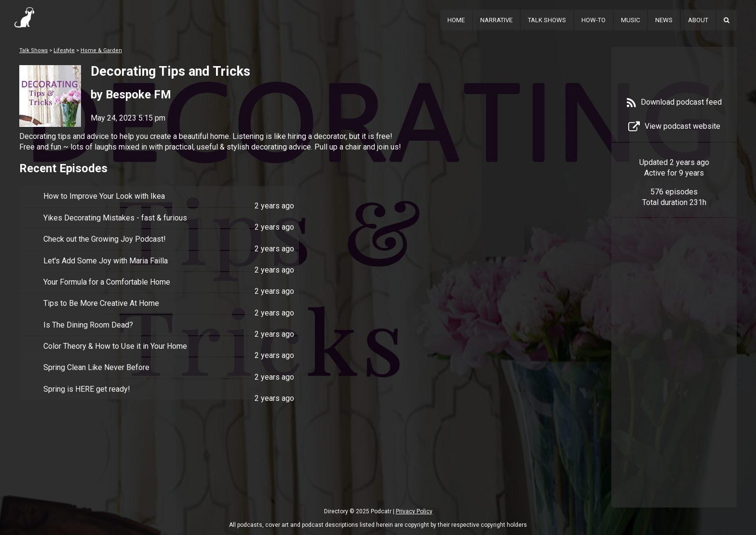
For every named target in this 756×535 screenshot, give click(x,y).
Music (630, 20)
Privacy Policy (414, 511)
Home (456, 20)
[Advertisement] (674, 377)
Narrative (496, 20)
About (698, 20)
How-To (594, 20)
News (664, 20)
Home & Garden (101, 50)
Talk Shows (547, 20)
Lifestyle (64, 50)
